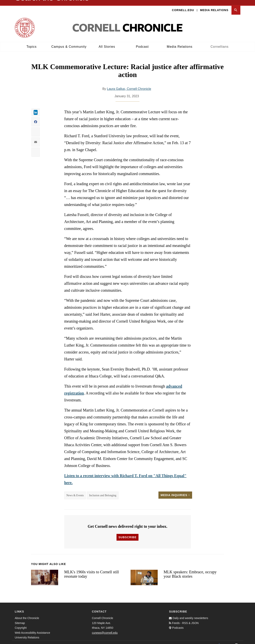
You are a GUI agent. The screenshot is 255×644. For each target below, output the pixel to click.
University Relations (27, 633)
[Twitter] (228, 640)
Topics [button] (32, 42)
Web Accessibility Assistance (33, 628)
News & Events (75, 490)
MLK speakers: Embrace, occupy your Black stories (190, 569)
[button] (236, 5)
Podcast (142, 42)
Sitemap (20, 618)
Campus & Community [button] (69, 42)
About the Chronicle (27, 613)
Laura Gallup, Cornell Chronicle (129, 84)
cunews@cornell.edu (105, 628)
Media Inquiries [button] (175, 490)
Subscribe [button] (127, 532)
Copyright (21, 623)
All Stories (107, 42)
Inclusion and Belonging (103, 490)
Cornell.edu (183, 5)
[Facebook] (219, 640)
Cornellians (219, 42)
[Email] (236, 640)
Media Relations (214, 5)
